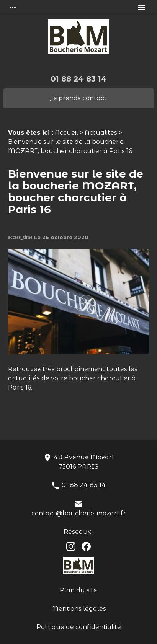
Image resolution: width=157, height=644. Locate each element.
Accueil (66, 133)
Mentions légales (79, 609)
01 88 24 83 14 (79, 79)
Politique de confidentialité (79, 627)
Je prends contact (78, 98)
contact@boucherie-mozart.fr (79, 513)
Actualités (101, 133)
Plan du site (78, 590)
